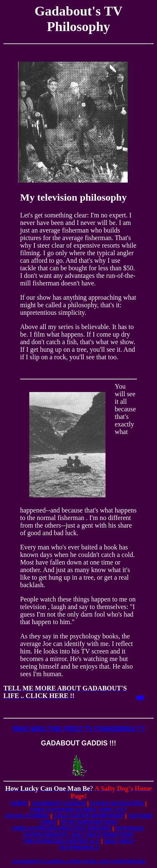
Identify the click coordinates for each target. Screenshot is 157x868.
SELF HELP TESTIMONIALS (96, 844)
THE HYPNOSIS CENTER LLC (61, 841)
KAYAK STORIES (27, 816)
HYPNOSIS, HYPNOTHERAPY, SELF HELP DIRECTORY (84, 831)
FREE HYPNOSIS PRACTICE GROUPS (61, 828)
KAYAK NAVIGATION (117, 803)
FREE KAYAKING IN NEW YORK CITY (78, 809)
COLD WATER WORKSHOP (88, 816)
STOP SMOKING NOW (89, 822)
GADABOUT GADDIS (58, 803)
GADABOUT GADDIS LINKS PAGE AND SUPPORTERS (78, 861)
